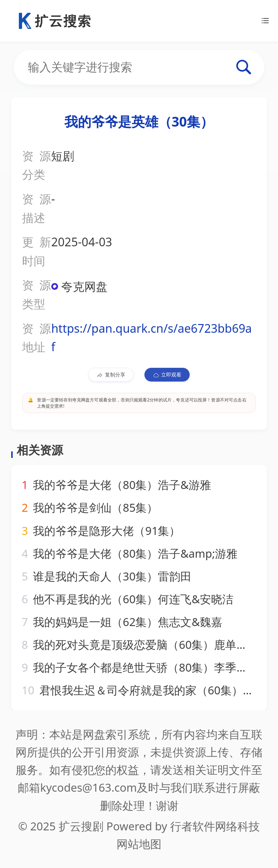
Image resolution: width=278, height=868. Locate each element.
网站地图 (139, 844)
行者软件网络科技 (215, 826)
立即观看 (167, 375)
